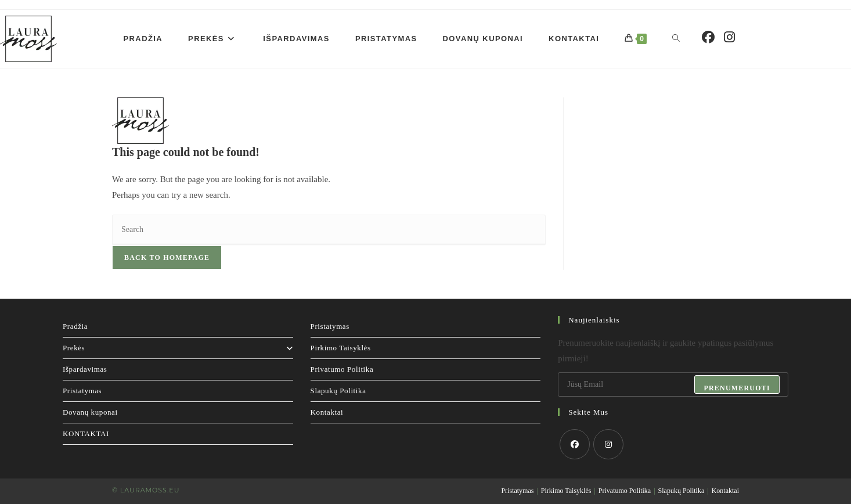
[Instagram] (608, 444)
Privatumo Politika (342, 369)
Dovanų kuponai (90, 412)
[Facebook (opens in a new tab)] (708, 37)
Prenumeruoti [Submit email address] (737, 388)
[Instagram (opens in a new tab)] (729, 37)
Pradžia (75, 326)
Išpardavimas (85, 369)
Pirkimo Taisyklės (341, 348)
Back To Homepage (167, 258)
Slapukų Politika (338, 391)
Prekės (178, 348)
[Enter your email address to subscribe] (673, 385)
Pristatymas (82, 391)
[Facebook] (575, 444)
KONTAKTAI (86, 434)
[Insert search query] (329, 230)
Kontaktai (327, 412)
